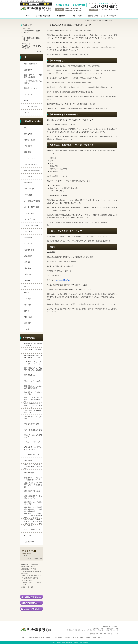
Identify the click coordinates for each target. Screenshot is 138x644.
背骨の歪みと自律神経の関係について (33, 412)
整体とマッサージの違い (33, 381)
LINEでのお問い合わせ (63, 280)
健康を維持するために (32, 491)
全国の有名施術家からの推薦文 (33, 82)
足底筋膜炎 (28, 256)
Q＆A (26, 100)
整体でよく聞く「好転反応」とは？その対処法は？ (33, 399)
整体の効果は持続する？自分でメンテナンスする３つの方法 (33, 405)
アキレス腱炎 (29, 213)
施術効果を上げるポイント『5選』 (33, 393)
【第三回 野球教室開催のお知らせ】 (31, 32)
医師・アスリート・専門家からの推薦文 (33, 76)
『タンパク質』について (33, 454)
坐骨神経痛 (28, 146)
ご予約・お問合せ (110, 16)
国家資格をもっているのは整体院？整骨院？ (33, 387)
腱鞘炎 (27, 311)
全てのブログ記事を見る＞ (35, 558)
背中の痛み (28, 274)
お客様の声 (61, 16)
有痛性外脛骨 (29, 250)
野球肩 (27, 287)
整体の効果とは (30, 375)
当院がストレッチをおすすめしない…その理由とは (33, 485)
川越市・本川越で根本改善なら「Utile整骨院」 (69, 642)
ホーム (28, 16)
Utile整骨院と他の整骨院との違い (33, 344)
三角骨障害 (28, 238)
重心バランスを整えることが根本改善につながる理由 (33, 467)
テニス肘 (27, 299)
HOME (87, 20)
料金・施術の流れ (45, 16)
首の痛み (27, 268)
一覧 (40, 51)
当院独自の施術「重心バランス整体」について (33, 357)
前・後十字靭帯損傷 (31, 207)
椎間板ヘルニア (30, 140)
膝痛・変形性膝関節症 (32, 170)
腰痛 (26, 128)
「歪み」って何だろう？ (33, 442)
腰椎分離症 (28, 134)
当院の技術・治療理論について (33, 350)
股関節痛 (27, 152)
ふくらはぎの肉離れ (31, 225)
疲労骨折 (27, 323)
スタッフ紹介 (77, 16)
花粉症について (30, 542)
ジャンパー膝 (29, 189)
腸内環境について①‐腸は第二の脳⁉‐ (33, 503)
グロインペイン (30, 158)
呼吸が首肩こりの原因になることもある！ (33, 448)
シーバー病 (28, 244)
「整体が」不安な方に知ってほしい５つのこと (33, 363)
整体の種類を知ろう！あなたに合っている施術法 (33, 369)
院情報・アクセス (93, 16)
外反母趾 (27, 262)
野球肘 (27, 293)
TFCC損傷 (28, 317)
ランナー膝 (28, 183)
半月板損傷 (28, 195)
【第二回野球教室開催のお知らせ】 (31, 39)
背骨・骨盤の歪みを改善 (33, 430)
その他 (27, 329)
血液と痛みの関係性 (31, 424)
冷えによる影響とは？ (32, 530)
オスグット (28, 177)
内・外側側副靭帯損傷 (32, 201)
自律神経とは (29, 473)
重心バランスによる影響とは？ (33, 436)
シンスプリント (30, 219)
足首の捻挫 (28, 232)
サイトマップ (97, 638)
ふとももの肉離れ (31, 164)
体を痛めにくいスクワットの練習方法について (33, 479)
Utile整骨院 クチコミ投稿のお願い (31, 47)
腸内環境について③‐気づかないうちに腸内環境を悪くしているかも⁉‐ (33, 515)
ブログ (27, 113)
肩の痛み (27, 280)
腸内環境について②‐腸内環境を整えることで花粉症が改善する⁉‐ (33, 509)
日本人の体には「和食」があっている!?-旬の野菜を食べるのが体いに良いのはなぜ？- (33, 522)
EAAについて (29, 536)
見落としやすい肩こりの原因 (33, 418)
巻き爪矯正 (28, 460)
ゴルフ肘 (27, 305)
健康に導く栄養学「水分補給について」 (33, 497)
